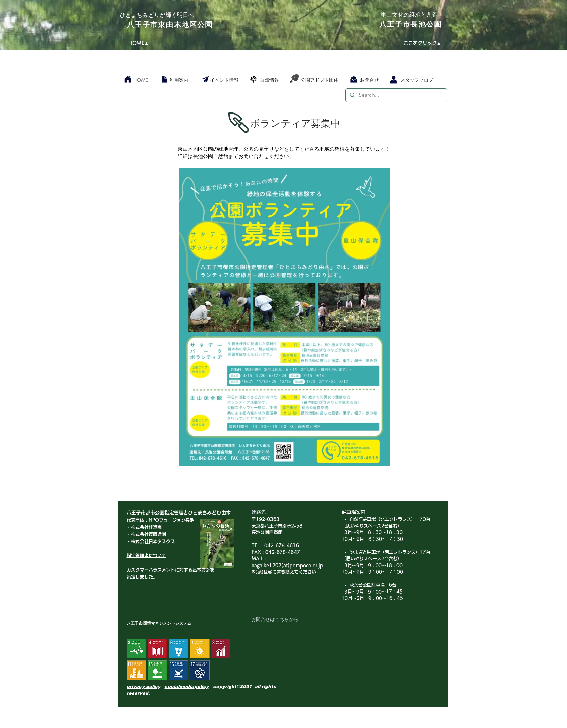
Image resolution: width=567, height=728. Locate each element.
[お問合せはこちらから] (275, 620)
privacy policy (144, 687)
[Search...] (396, 95)
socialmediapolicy (187, 687)
